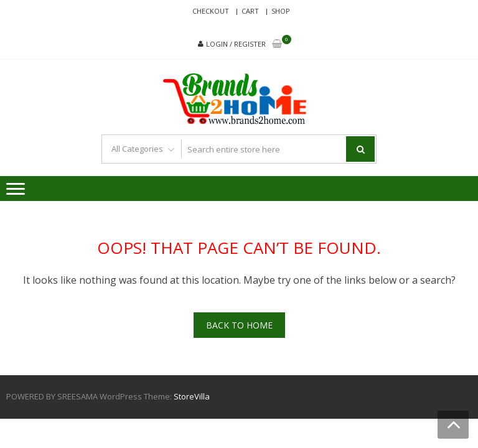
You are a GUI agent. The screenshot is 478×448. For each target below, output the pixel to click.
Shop (281, 11)
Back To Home (239, 325)
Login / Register (236, 44)
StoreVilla (192, 396)
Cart (250, 11)
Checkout (211, 11)
